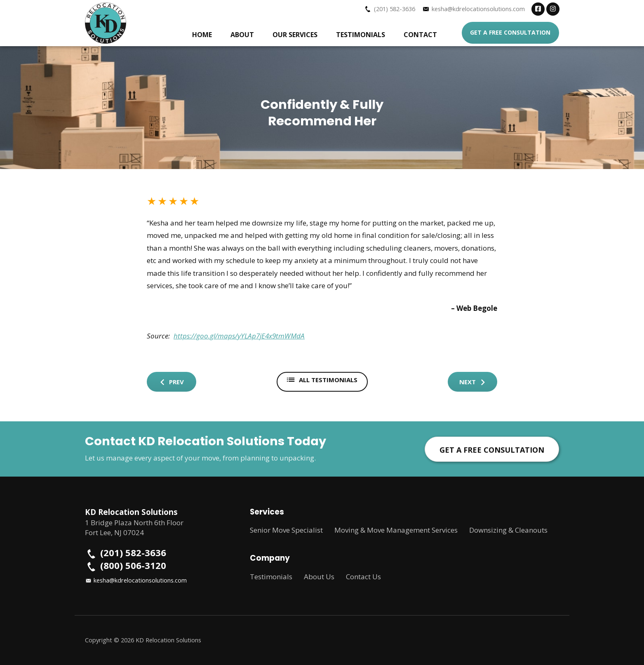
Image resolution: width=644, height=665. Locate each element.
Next (472, 382)
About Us (319, 577)
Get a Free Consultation (510, 32)
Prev (172, 382)
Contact (420, 35)
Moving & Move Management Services (396, 530)
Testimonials (361, 35)
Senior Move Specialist (286, 530)
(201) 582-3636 (395, 9)
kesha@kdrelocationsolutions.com (478, 9)
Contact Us (363, 577)
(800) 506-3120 (133, 566)
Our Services (295, 35)
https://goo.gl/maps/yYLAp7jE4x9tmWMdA (239, 336)
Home (202, 35)
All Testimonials (322, 380)
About (242, 35)
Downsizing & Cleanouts (508, 530)
